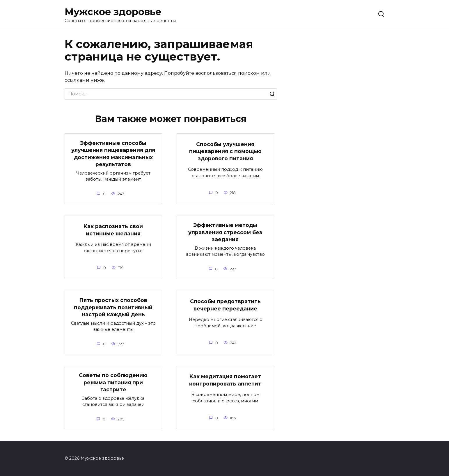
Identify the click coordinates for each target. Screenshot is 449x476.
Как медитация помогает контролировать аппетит (225, 380)
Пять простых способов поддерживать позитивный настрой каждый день (113, 307)
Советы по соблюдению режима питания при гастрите (113, 382)
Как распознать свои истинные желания (113, 230)
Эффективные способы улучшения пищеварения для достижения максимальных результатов (113, 153)
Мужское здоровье (113, 12)
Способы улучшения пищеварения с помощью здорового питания (225, 151)
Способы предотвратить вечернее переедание (225, 305)
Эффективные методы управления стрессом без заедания (225, 232)
